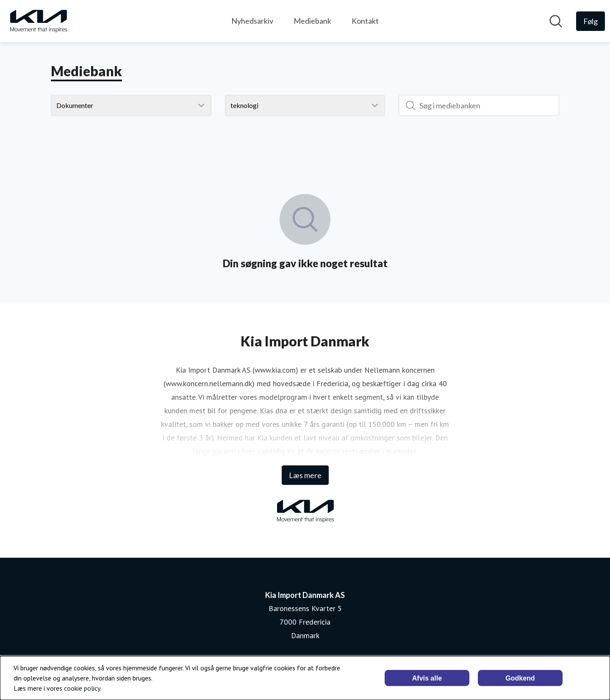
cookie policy (82, 688)
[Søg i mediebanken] (479, 105)
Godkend (520, 678)
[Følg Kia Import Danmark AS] (591, 21)
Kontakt (365, 21)
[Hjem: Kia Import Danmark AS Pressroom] (38, 21)
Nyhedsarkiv (252, 21)
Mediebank (312, 21)
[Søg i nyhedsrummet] (556, 21)
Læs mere (305, 475)
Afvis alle (427, 678)
